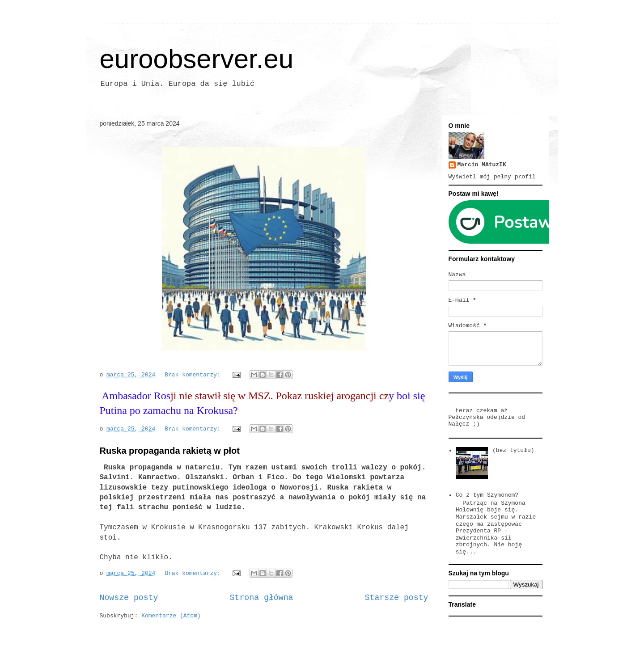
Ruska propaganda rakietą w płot (170, 451)
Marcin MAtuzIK (482, 165)
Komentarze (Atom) (171, 616)
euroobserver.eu (197, 59)
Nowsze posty (129, 598)
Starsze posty (397, 598)
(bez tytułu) (513, 450)
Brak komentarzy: (194, 375)
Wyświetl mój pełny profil (492, 177)
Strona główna (262, 598)
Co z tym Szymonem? (487, 495)
